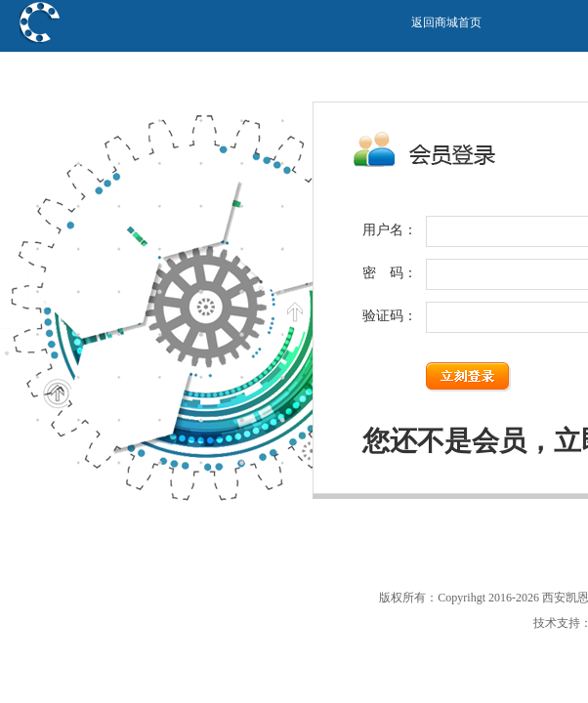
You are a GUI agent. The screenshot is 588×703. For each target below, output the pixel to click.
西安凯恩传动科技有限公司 (141, 66)
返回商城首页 (446, 22)
